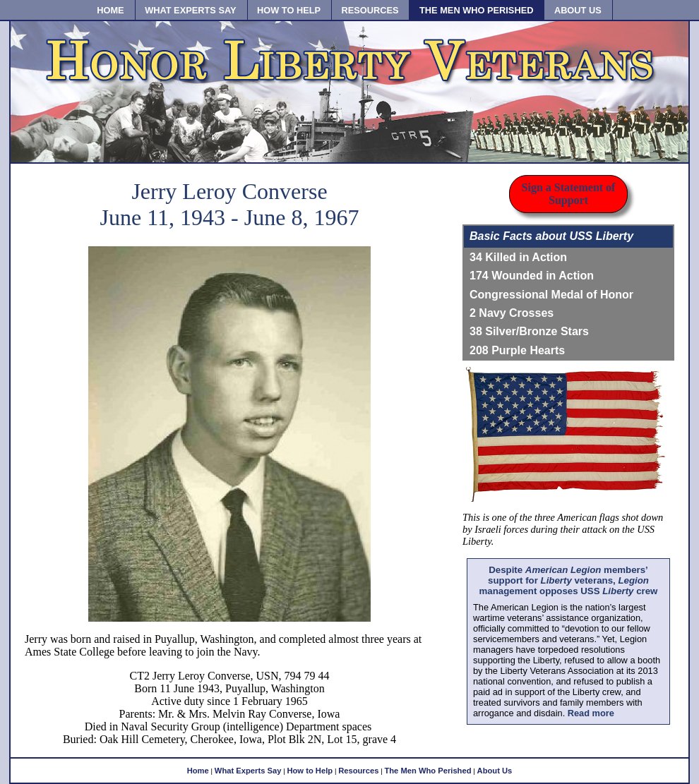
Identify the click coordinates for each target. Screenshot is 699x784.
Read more (591, 713)
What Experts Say (248, 771)
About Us (495, 771)
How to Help (310, 771)
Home (198, 771)
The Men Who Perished (428, 771)
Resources (358, 771)
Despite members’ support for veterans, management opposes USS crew (569, 580)
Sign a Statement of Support (569, 194)
